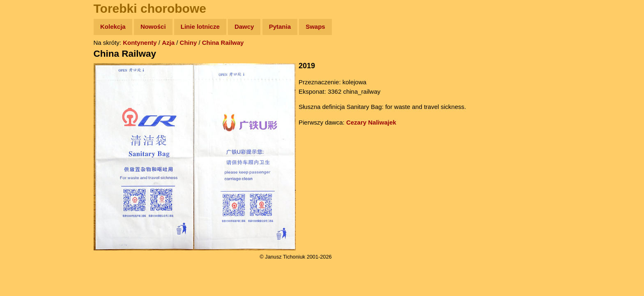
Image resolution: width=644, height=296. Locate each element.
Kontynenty (140, 43)
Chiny (189, 43)
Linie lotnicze (200, 27)
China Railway (223, 43)
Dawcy (244, 27)
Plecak (24, 138)
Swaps (315, 27)
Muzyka (25, 122)
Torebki (25, 170)
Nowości (153, 27)
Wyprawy (27, 59)
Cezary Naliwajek (371, 122)
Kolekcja (113, 27)
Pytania (280, 27)
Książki (24, 106)
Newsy (24, 90)
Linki (21, 154)
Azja (168, 43)
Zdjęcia (24, 75)
